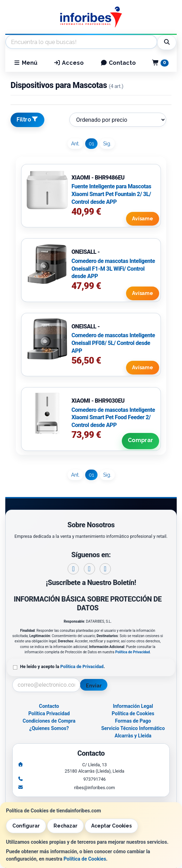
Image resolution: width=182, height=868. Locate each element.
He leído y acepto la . (62, 666)
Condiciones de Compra (49, 721)
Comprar (140, 440)
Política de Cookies (85, 859)
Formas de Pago (133, 721)
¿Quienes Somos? (49, 728)
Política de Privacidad (132, 652)
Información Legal (133, 706)
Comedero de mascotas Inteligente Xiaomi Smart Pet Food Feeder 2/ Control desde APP (113, 417)
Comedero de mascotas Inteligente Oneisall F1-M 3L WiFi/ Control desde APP (113, 269)
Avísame (143, 219)
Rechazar (65, 826)
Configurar (26, 826)
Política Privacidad (49, 713)
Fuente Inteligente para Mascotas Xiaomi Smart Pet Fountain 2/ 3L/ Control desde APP (111, 194)
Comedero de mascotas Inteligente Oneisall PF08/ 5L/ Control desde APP (113, 343)
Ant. (75, 144)
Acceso (69, 63)
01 (91, 144)
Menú (25, 63)
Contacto (118, 63)
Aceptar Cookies (111, 826)
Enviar (94, 686)
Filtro (27, 119)
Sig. (107, 144)
